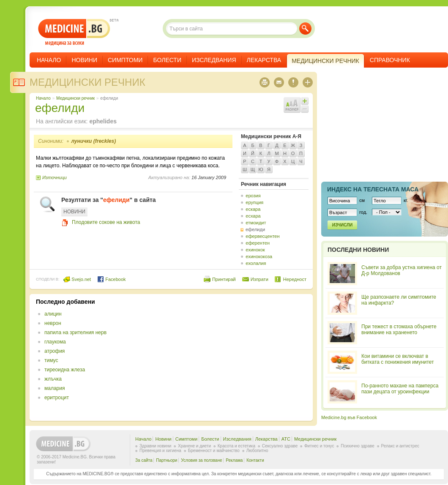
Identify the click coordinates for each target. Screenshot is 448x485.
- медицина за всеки (74, 32)
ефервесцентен (262, 236)
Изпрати (260, 279)
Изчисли (342, 225)
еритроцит (57, 398)
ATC (286, 439)
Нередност (295, 279)
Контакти (255, 460)
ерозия (253, 196)
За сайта (144, 460)
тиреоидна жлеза (65, 370)
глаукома (55, 342)
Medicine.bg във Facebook (349, 417)
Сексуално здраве (280, 446)
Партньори (167, 460)
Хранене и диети (194, 446)
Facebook (111, 279)
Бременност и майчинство (214, 451)
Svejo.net (77, 279)
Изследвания (214, 60)
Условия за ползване (201, 460)
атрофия (55, 351)
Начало (49, 60)
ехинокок (255, 250)
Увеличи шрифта (305, 101)
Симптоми (125, 60)
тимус (51, 360)
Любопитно (257, 451)
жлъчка (53, 379)
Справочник (390, 60)
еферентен (258, 243)
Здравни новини (155, 446)
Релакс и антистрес (400, 446)
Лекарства (264, 60)
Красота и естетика (236, 446)
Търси (305, 29)
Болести (167, 60)
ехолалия (256, 263)
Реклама (234, 460)
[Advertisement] (238, 357)
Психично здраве (358, 446)
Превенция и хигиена (160, 451)
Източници (55, 177)
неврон (53, 323)
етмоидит (256, 223)
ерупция (254, 202)
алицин (53, 314)
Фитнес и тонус (319, 446)
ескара (253, 209)
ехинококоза (259, 256)
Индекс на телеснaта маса (373, 189)
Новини (84, 60)
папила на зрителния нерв (75, 332)
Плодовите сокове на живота (106, 222)
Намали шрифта (305, 109)
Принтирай (224, 279)
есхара (253, 216)
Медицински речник (87, 82)
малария (55, 388)
